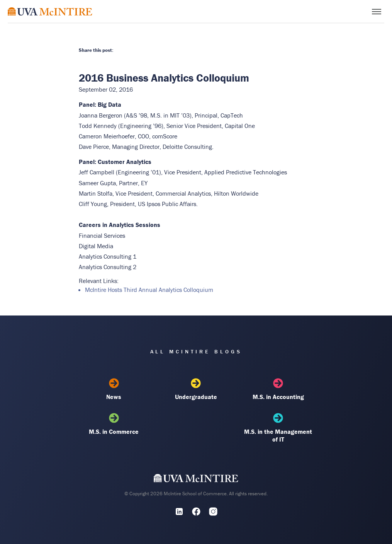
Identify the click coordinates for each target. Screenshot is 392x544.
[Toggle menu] (377, 12)
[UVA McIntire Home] (196, 480)
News (114, 389)
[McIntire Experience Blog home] (50, 11)
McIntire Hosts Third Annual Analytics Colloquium (149, 290)
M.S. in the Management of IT (278, 428)
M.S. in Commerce (114, 424)
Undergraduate (196, 389)
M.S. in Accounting (278, 389)
